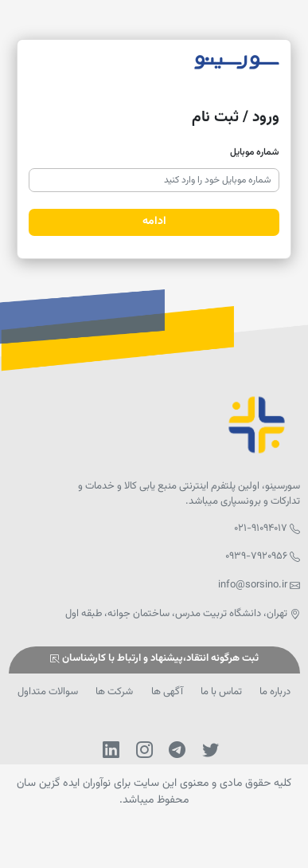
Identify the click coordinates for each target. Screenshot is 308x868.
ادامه (154, 222)
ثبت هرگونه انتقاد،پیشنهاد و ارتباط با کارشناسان (154, 659)
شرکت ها (114, 692)
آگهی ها (167, 692)
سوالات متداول (48, 692)
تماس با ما (221, 692)
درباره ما (275, 692)
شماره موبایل (255, 152)
